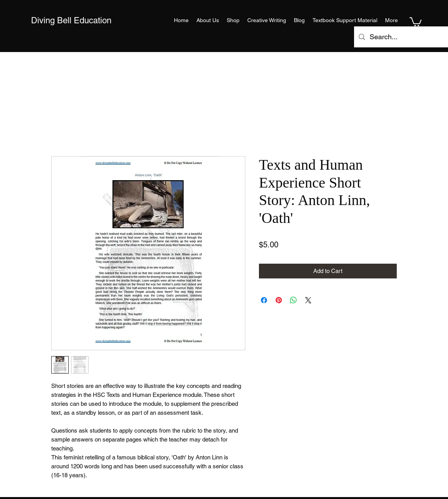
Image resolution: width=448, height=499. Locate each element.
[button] (416, 21)
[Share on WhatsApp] (293, 300)
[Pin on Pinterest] (279, 300)
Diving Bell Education (71, 20)
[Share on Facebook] (264, 300)
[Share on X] (308, 300)
